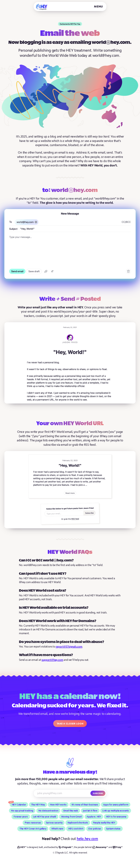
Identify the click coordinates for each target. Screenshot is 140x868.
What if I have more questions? (46, 655)
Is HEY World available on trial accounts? (54, 608)
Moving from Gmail (71, 817)
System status (113, 829)
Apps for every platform (116, 805)
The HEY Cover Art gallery (33, 829)
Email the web (71, 811)
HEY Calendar (19, 805)
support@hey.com (52, 660)
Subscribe (98, 793)
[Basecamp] (100, 847)
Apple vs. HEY (94, 817)
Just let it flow (90, 811)
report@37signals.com (69, 647)
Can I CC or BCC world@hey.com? (46, 560)
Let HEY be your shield (45, 817)
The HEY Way (38, 805)
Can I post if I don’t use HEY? (43, 574)
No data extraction (48, 811)
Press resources (33, 823)
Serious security (54, 823)
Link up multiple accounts (116, 811)
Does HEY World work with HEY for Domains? (58, 621)
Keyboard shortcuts (78, 823)
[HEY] (42, 7)
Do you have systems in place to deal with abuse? (62, 642)
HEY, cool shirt (76, 829)
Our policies (95, 829)
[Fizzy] (118, 847)
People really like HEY (104, 823)
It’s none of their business (85, 805)
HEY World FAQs (70, 552)
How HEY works (58, 805)
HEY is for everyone (116, 817)
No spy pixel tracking (22, 811)
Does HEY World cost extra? (43, 591)
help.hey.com (87, 839)
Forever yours (21, 817)
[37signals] (66, 847)
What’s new (57, 829)
